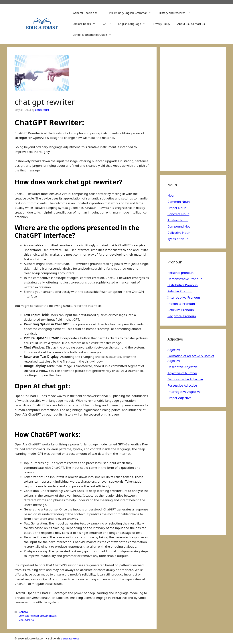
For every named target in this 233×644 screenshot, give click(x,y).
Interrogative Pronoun (184, 297)
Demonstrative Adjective (185, 379)
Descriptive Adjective (183, 367)
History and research (176, 13)
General (24, 612)
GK (109, 24)
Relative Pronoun (180, 291)
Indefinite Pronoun (181, 304)
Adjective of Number (182, 373)
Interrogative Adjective (184, 392)
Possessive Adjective (182, 385)
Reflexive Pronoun (181, 310)
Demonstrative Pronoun (185, 279)
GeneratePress (70, 638)
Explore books (86, 24)
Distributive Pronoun (183, 285)
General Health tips (89, 13)
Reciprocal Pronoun (182, 316)
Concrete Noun (178, 214)
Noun (171, 195)
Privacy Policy (162, 24)
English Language (134, 24)
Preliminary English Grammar (132, 13)
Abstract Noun (178, 220)
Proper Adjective (179, 398)
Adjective (174, 350)
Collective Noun (179, 233)
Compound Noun (180, 226)
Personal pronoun (180, 273)
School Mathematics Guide (94, 35)
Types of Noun (178, 239)
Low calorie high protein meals (38, 616)
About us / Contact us (191, 24)
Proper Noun (177, 208)
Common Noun (179, 202)
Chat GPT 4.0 (27, 620)
